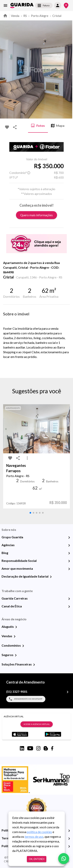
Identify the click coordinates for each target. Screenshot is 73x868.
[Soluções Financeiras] (34, 665)
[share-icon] (15, 127)
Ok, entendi (37, 859)
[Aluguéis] (16, 627)
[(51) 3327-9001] (68, 692)
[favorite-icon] (7, 127)
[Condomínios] (23, 646)
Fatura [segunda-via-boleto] (44, 5)
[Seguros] (16, 655)
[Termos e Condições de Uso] (69, 839)
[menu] (5, 5)
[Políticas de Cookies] (69, 846)
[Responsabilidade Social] (69, 561)
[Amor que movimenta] (69, 569)
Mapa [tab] (58, 126)
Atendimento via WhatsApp (26, 699)
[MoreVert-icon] (27, 458)
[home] (22, 5)
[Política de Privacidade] (69, 831)
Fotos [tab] (38, 126)
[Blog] (69, 553)
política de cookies (39, 832)
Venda (15, 16)
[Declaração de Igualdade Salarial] (51, 577)
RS (25, 16)
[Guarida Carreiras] (69, 599)
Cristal (57, 16)
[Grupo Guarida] (69, 538)
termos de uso (34, 837)
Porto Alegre (40, 16)
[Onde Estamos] (66, 6)
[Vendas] (15, 636)
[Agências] (69, 545)
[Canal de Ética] (69, 607)
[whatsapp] (64, 859)
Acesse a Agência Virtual (37, 724)
